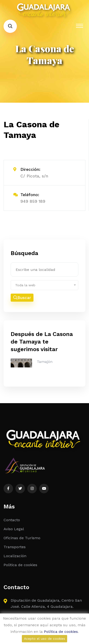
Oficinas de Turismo (22, 538)
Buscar (22, 298)
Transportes (15, 547)
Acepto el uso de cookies (44, 639)
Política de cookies (61, 632)
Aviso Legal (14, 529)
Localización (15, 556)
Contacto (12, 520)
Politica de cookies (20, 565)
